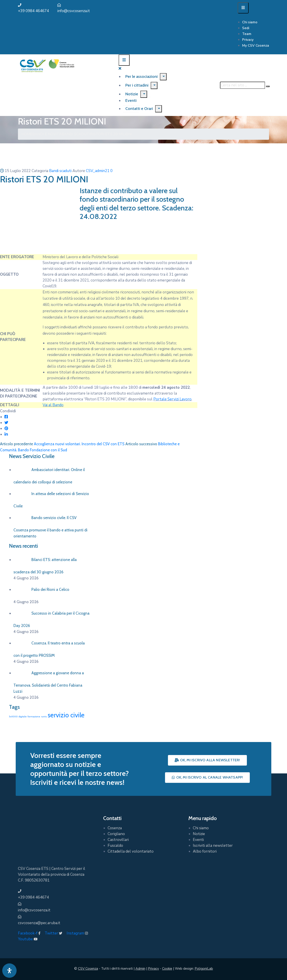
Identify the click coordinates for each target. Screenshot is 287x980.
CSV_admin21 (98, 171)
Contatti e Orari (139, 109)
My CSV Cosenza (256, 46)
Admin (140, 969)
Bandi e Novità (47, 134)
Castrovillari (118, 840)
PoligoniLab (204, 969)
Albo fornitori (205, 851)
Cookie (167, 969)
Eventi (198, 840)
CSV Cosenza (88, 969)
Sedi (246, 28)
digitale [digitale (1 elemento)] (23, 717)
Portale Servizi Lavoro (172, 399)
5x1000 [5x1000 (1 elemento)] (13, 717)
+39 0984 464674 (33, 11)
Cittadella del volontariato (131, 851)
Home (27, 134)
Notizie (132, 94)
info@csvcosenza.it (74, 11)
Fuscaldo (115, 846)
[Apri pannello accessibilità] (9, 971)
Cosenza (115, 828)
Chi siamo (250, 22)
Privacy (248, 40)
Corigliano (116, 834)
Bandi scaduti (76, 134)
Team (247, 34)
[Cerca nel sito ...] (242, 85)
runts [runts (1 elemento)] (44, 717)
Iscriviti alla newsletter (213, 846)
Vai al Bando (53, 405)
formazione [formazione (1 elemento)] (34, 717)
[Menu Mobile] (243, 8)
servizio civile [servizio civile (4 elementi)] (66, 715)
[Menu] (163, 77)
